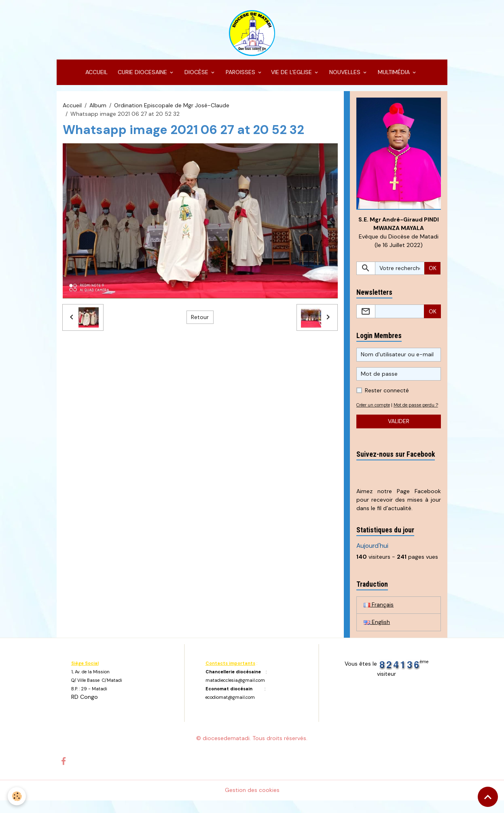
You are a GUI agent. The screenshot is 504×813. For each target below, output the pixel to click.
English (377, 635)
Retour (200, 320)
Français (379, 617)
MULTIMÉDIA (394, 75)
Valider (399, 434)
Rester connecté (387, 394)
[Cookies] (17, 796)
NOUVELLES (345, 75)
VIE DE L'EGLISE (292, 75)
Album (98, 109)
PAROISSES (240, 75)
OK (433, 272)
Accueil (72, 109)
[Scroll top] (488, 797)
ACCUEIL (96, 75)
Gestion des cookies (252, 802)
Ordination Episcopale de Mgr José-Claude (172, 109)
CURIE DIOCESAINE (142, 75)
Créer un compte (375, 409)
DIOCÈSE (196, 75)
